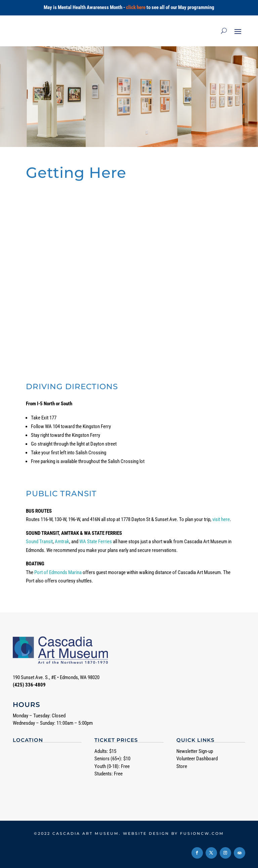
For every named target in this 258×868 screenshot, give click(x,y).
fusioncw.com (202, 833)
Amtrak (62, 542)
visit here (221, 519)
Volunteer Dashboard (197, 759)
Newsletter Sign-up (195, 751)
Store (182, 766)
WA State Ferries (96, 542)
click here (136, 7)
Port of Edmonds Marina (58, 572)
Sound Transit (39, 542)
